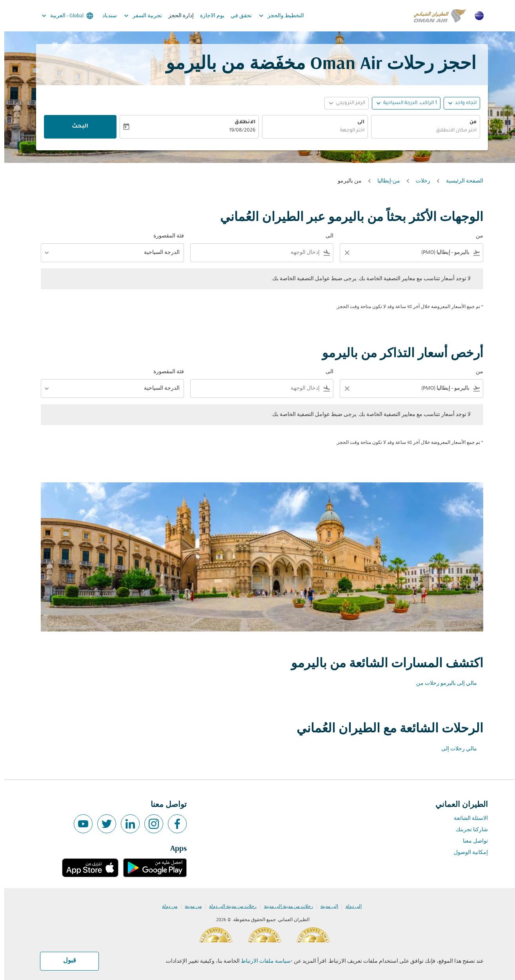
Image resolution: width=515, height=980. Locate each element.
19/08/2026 (238, 131)
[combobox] (421, 131)
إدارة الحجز (177, 16)
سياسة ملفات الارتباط (261, 961)
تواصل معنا (471, 841)
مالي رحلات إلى (455, 749)
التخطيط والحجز (275, 16)
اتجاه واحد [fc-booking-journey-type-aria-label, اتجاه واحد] (461, 103)
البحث (76, 127)
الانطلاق (241, 122)
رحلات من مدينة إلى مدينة (284, 907)
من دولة (165, 907)
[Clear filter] (342, 253)
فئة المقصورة (164, 236)
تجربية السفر (137, 16)
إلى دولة (349, 907)
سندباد (105, 16)
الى (357, 122)
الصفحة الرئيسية (460, 181)
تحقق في (237, 16)
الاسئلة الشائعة (467, 818)
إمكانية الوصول (467, 853)
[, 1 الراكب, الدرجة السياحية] (406, 103)
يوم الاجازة (208, 16)
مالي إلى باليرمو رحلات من (442, 683)
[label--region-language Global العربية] (63, 16)
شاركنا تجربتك (468, 830)
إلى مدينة (325, 907)
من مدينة (189, 907)
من (469, 122)
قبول (65, 961)
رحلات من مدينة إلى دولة (228, 907)
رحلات (419, 181)
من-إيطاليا (384, 181)
